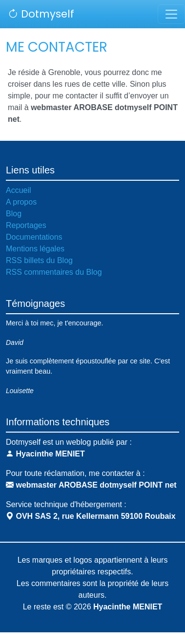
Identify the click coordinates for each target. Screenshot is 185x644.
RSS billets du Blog (39, 260)
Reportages (26, 225)
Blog (14, 214)
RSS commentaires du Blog (54, 272)
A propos (21, 202)
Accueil (19, 190)
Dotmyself (41, 14)
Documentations (34, 237)
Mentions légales (35, 249)
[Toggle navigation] (171, 14)
